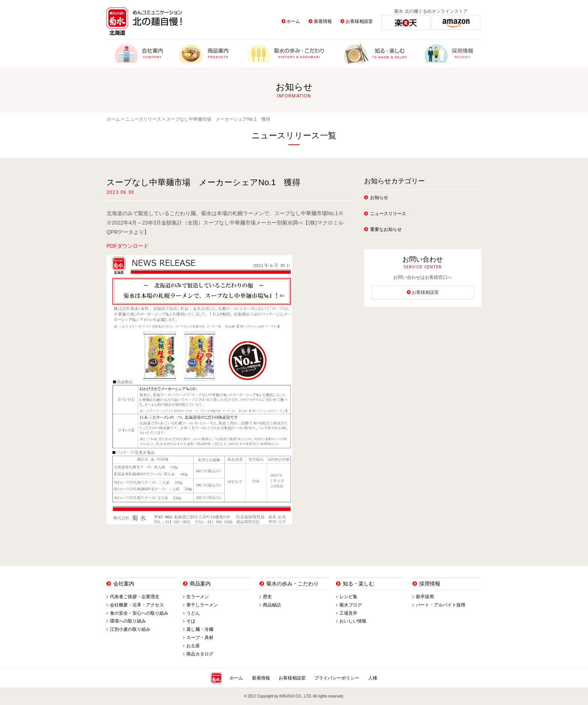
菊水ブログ (351, 605)
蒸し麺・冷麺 (200, 629)
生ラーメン (198, 597)
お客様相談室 (359, 21)
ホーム (293, 21)
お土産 (193, 646)
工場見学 (348, 613)
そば (191, 621)
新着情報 (323, 21)
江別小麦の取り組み (130, 629)
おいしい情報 (353, 621)
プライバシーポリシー (337, 678)
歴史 (267, 597)
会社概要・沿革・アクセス (137, 605)
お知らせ (379, 198)
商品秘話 (272, 605)
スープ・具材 (200, 638)
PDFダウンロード (127, 246)
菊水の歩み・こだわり (292, 584)
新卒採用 (425, 597)
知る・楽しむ (358, 584)
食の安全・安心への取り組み (139, 613)
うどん (193, 613)
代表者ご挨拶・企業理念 (135, 597)
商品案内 (200, 584)
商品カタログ (200, 654)
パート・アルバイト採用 (441, 605)
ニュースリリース (143, 119)
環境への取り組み (128, 621)
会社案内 (124, 584)
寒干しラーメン (202, 605)
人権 (373, 678)
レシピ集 (348, 597)
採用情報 (430, 584)
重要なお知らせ (386, 229)
